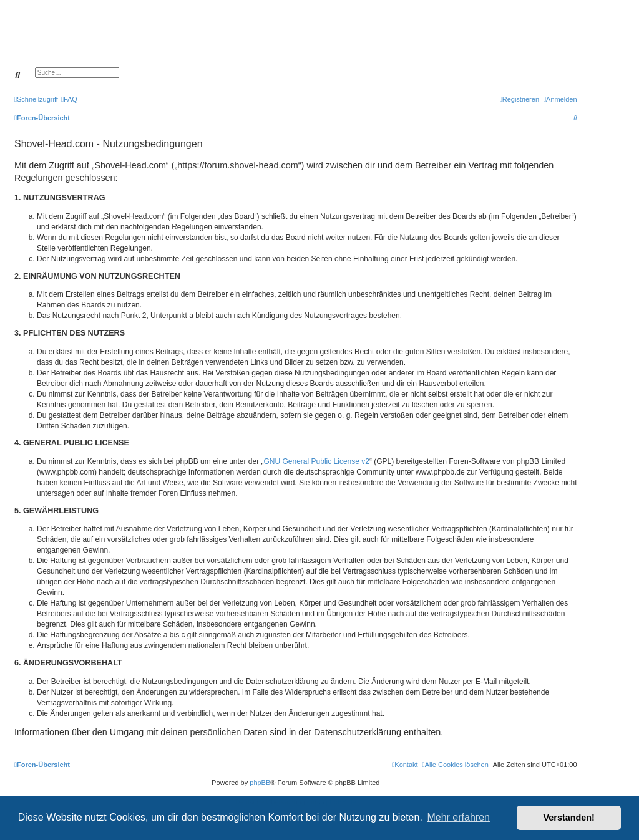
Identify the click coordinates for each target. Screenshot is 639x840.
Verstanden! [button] (569, 818)
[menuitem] (69, 99)
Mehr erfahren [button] (458, 817)
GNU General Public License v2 (317, 461)
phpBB (260, 783)
